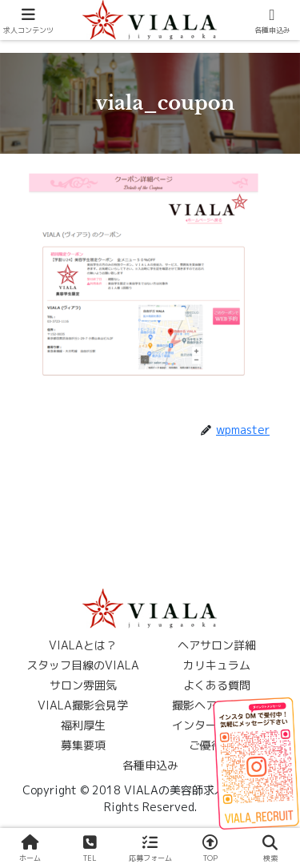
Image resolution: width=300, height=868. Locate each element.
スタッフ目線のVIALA (83, 665)
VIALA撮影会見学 (83, 705)
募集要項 (83, 745)
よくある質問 (217, 685)
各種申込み (150, 765)
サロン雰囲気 (83, 685)
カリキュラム (217, 665)
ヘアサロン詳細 (217, 645)
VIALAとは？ (83, 645)
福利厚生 (83, 725)
